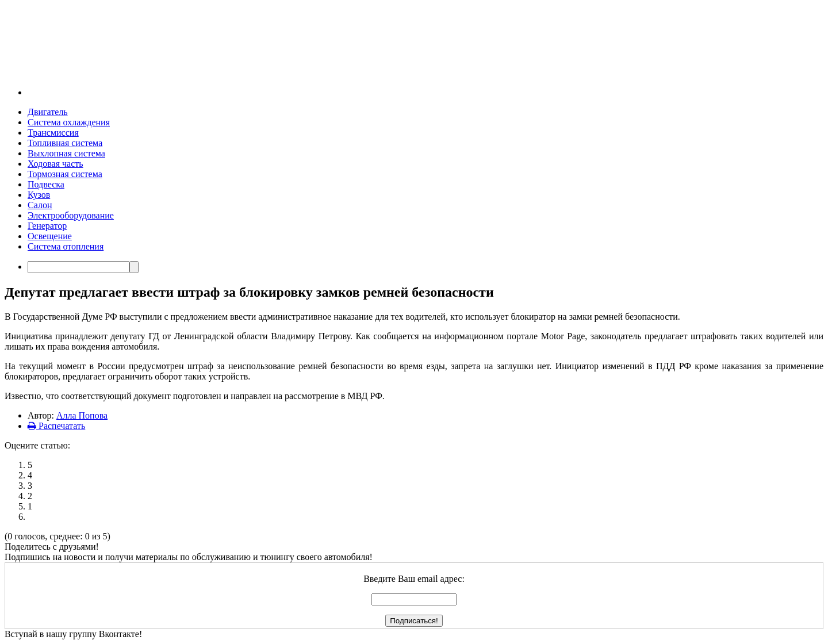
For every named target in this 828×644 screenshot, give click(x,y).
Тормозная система (65, 174)
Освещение (50, 236)
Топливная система (65, 143)
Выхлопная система (66, 153)
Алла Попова (82, 415)
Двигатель (48, 112)
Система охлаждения (69, 122)
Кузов (39, 195)
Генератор (47, 226)
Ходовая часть (55, 164)
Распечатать (56, 426)
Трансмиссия (53, 133)
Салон (40, 205)
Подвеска (46, 184)
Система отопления (66, 246)
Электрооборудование (71, 215)
